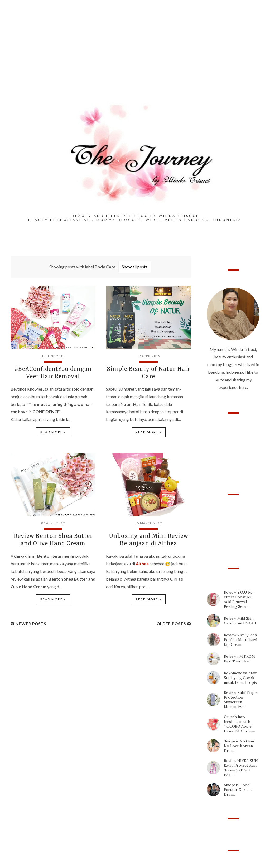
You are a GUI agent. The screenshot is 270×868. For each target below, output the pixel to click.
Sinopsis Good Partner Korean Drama (238, 790)
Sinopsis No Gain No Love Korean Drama (239, 746)
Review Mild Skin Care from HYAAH (240, 621)
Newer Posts (31, 624)
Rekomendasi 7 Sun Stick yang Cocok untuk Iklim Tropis (241, 678)
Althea (142, 564)
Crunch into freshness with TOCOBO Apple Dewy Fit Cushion (240, 724)
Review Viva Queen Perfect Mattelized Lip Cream (240, 640)
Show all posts (135, 267)
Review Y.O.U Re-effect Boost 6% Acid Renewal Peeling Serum (239, 599)
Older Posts (171, 624)
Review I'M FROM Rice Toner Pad (239, 659)
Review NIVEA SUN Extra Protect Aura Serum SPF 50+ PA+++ (241, 768)
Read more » (53, 432)
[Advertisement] (135, 58)
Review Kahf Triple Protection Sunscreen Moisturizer (241, 700)
